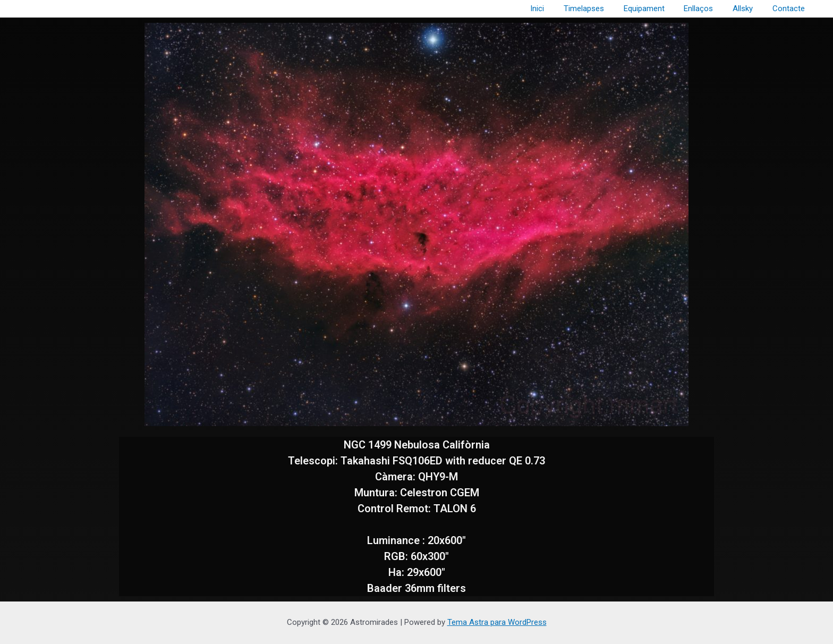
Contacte (790, 9)
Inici (557, 9)
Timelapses (600, 9)
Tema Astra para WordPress (497, 622)
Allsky (748, 9)
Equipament (656, 9)
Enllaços (707, 9)
